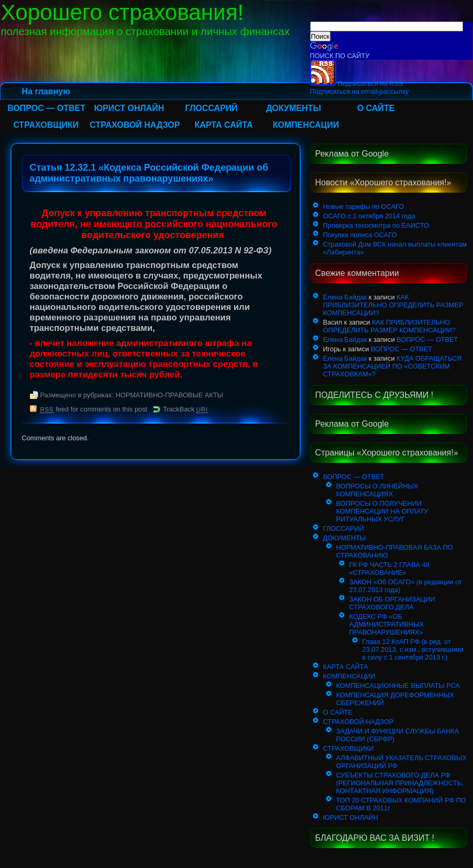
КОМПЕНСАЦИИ (306, 125)
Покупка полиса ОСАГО (360, 235)
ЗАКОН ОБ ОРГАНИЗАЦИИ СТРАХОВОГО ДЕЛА (392, 603)
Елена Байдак (345, 297)
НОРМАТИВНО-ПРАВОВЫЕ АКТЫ (169, 395)
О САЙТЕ (376, 108)
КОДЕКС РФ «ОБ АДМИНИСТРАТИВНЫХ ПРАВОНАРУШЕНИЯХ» (387, 624)
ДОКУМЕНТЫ (294, 108)
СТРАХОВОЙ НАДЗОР (135, 125)
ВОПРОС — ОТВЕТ (46, 108)
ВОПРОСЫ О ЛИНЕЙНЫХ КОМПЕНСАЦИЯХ (377, 490)
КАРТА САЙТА (223, 125)
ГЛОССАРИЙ (211, 108)
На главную (46, 91)
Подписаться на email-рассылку (360, 91)
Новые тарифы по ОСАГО (364, 207)
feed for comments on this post (94, 409)
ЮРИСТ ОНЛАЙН (129, 108)
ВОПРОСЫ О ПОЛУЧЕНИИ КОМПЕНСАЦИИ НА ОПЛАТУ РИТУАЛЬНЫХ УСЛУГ (382, 511)
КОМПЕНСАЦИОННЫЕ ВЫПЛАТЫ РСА (398, 686)
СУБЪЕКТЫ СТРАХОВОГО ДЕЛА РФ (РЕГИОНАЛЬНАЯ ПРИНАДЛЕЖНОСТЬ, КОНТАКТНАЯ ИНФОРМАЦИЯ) (400, 783)
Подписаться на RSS (357, 84)
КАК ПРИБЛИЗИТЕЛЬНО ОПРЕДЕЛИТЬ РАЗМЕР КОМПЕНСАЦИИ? (393, 305)
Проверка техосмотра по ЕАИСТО (376, 225)
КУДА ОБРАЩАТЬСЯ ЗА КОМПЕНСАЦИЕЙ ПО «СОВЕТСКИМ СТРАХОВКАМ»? (393, 366)
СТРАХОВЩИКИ (46, 125)
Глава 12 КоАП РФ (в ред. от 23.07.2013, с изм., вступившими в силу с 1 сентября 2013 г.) (413, 649)
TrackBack (185, 409)
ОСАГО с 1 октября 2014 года (369, 216)
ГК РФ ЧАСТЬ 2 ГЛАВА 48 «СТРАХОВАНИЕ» (389, 569)
